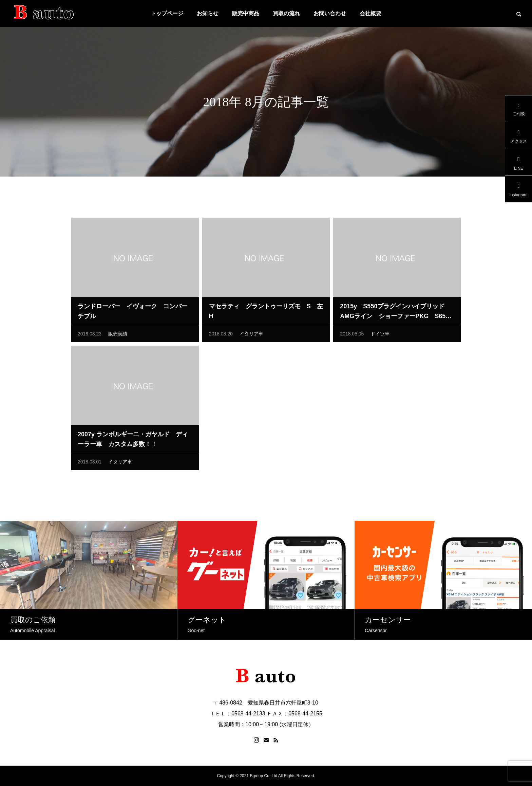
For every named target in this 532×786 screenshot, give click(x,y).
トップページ (167, 13)
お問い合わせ (330, 13)
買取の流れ (286, 13)
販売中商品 (246, 13)
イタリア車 (251, 335)
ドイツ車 (380, 335)
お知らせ (208, 13)
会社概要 (370, 13)
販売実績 (118, 335)
